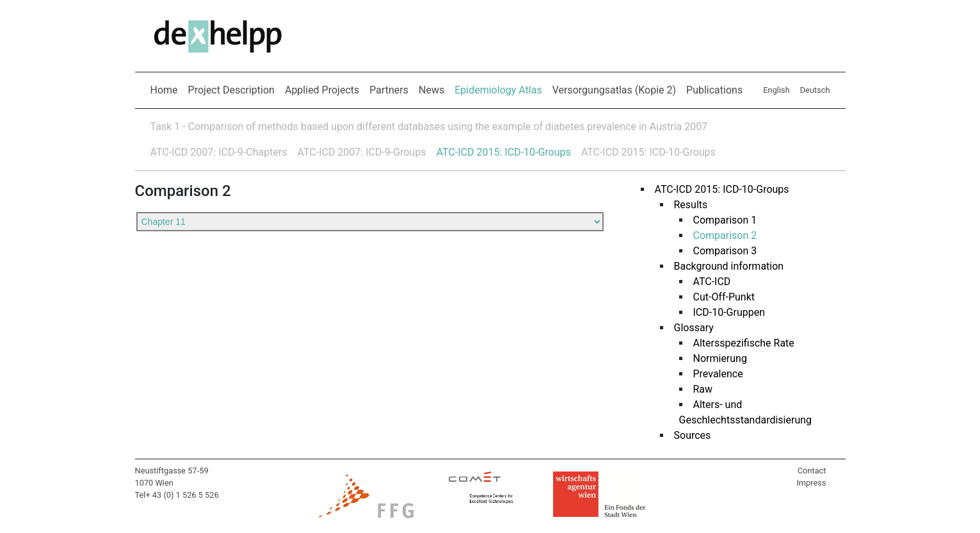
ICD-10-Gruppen (729, 312)
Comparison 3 (725, 251)
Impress (811, 483)
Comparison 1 (725, 220)
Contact (812, 471)
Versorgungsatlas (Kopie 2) (614, 90)
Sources (693, 435)
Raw (703, 389)
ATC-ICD (712, 282)
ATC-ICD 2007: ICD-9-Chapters (219, 152)
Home (164, 90)
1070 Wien (154, 483)
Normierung (720, 358)
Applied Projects (322, 90)
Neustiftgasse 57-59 (172, 471)
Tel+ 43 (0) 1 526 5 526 (177, 495)
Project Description (231, 90)
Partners (389, 90)
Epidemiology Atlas (501, 89)
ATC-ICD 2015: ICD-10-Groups (504, 152)
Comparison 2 (725, 235)
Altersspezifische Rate (744, 343)
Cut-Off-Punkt (724, 297)
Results (691, 205)
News (431, 90)
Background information (729, 266)
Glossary (694, 328)
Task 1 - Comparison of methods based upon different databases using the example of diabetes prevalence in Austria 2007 (429, 127)
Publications (714, 90)
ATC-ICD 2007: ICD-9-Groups (362, 152)
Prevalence (718, 374)
